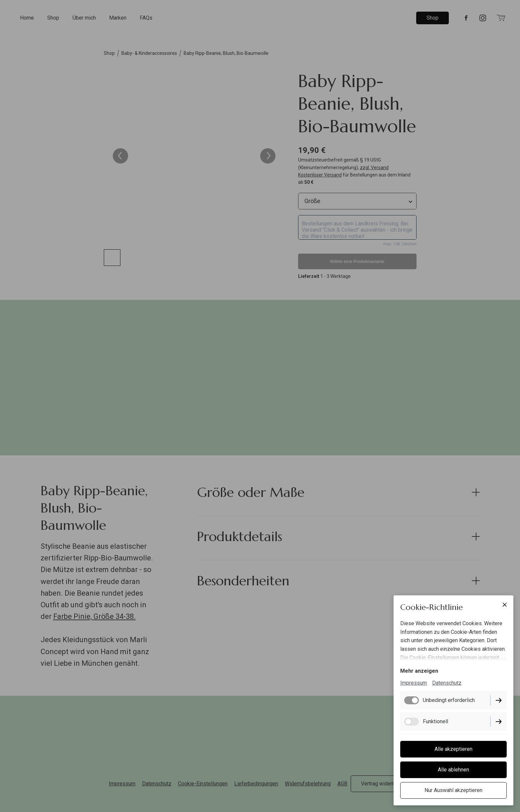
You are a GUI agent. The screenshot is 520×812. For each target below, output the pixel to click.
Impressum (414, 683)
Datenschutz (447, 683)
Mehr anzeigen (419, 671)
